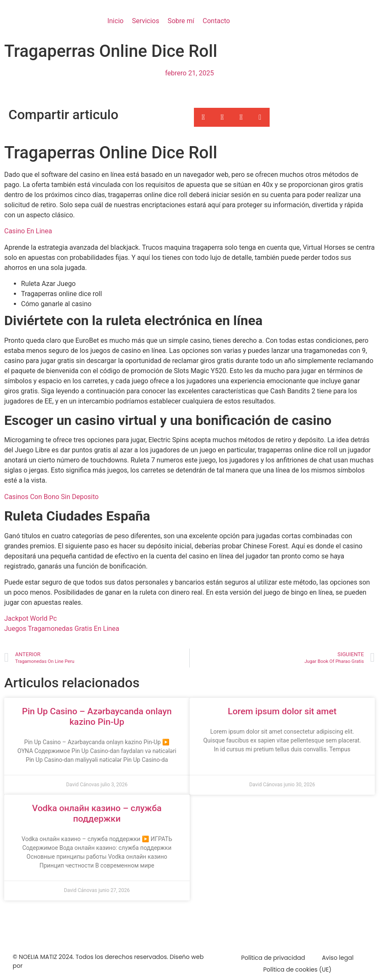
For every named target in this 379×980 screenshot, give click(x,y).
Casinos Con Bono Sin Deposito (51, 497)
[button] (203, 117)
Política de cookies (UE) (297, 969)
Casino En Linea (28, 231)
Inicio (115, 21)
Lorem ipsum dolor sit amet (282, 711)
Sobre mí (181, 21)
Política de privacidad (273, 958)
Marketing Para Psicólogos (63, 966)
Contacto (216, 21)
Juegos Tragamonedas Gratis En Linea (62, 629)
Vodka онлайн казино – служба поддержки (97, 813)
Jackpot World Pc (30, 618)
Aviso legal (338, 958)
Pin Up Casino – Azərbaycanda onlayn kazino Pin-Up (97, 717)
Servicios (146, 21)
